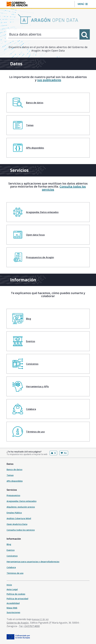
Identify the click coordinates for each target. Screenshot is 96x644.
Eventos (11, 550)
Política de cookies (16, 594)
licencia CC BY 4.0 (40, 619)
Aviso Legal (12, 589)
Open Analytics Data (17, 524)
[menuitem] (48, 103)
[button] (83, 4)
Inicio (9, 585)
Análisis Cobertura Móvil (19, 518)
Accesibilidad (13, 603)
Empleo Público (14, 513)
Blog (9, 544)
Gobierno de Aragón (18, 623)
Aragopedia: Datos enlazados (22, 501)
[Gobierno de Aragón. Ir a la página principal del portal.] (17, 4)
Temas (10, 475)
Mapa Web (12, 608)
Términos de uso (15, 573)
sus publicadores (49, 80)
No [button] (64, 453)
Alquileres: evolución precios (21, 507)
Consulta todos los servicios (64, 188)
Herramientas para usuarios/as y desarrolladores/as (33, 562)
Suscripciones (13, 612)
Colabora (11, 567)
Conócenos (12, 556)
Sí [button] (53, 453)
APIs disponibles (15, 481)
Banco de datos (14, 469)
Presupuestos (13, 495)
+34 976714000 (32, 626)
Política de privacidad (17, 599)
